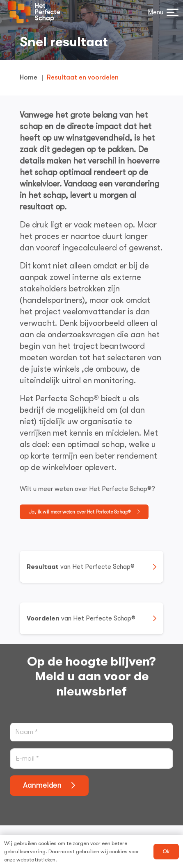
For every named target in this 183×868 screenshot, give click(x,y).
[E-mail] (91, 759)
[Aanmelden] (49, 786)
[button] (162, 12)
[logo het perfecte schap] (34, 12)
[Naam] (91, 732)
